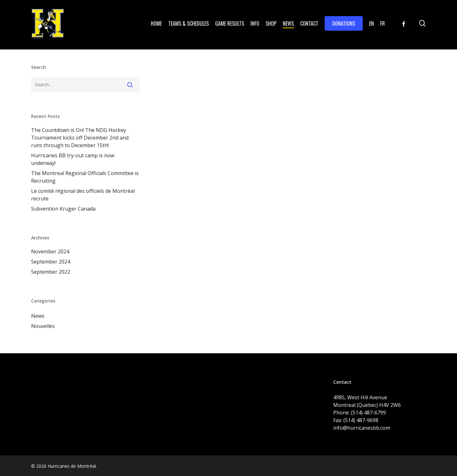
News (38, 316)
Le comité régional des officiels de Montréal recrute (83, 195)
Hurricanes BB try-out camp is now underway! (73, 159)
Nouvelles (43, 326)
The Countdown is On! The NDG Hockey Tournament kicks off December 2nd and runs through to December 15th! (80, 138)
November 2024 (50, 251)
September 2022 (51, 272)
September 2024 (51, 262)
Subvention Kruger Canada (63, 209)
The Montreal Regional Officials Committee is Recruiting (85, 177)
